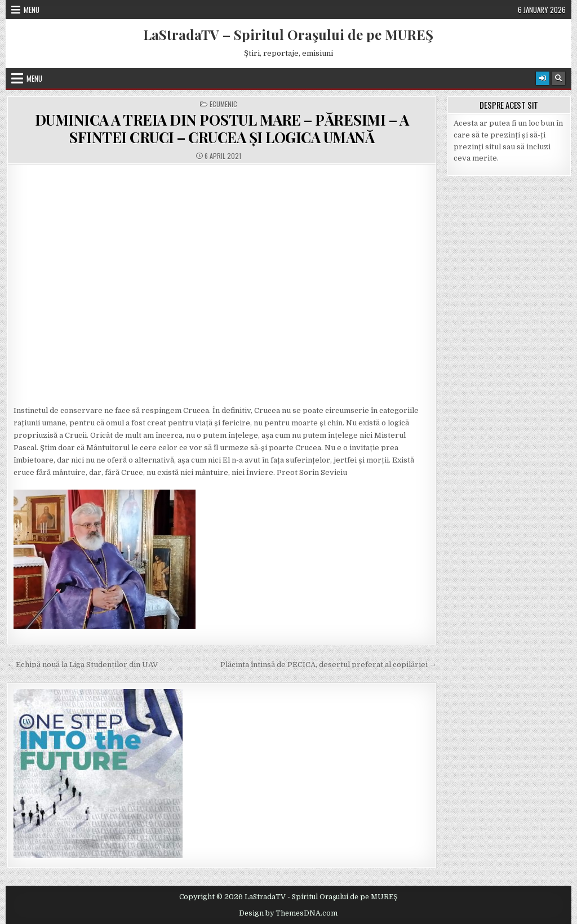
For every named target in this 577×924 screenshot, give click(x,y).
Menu (32, 10)
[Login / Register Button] (543, 78)
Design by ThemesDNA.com (288, 913)
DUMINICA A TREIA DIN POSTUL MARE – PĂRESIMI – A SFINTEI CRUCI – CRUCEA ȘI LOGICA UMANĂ (222, 128)
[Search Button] (558, 78)
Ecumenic (223, 104)
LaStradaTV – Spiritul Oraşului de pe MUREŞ (288, 34)
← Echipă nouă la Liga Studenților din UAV (82, 665)
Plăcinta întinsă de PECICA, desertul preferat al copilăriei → (329, 665)
